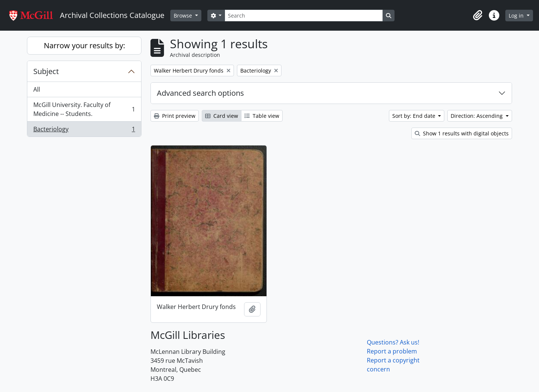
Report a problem (392, 351)
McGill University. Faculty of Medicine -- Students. (84, 109)
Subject (46, 71)
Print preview (175, 116)
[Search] (304, 16)
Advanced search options (200, 93)
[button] (478, 15)
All (37, 89)
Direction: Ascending (477, 116)
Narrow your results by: (84, 45)
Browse (184, 16)
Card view (222, 116)
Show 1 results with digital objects (462, 133)
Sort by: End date (415, 116)
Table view (262, 116)
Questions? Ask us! (393, 342)
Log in (517, 16)
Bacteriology (84, 131)
